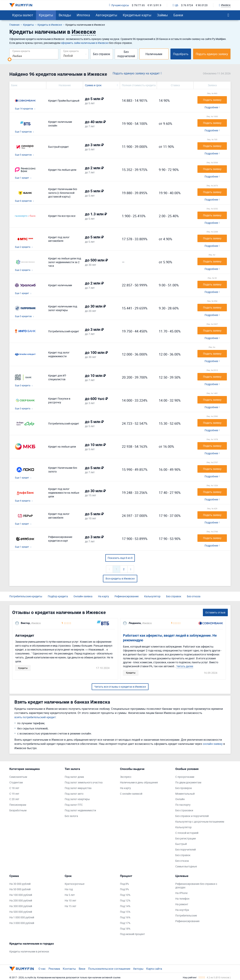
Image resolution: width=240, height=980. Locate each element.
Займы (162, 15)
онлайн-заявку (213, 744)
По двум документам (188, 782)
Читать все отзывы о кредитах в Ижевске (120, 687)
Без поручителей (126, 54)
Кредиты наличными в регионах (29, 951)
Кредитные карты (137, 15)
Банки (178, 15)
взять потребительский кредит (35, 717)
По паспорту (183, 805)
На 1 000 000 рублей (22, 917)
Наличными (154, 54)
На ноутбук (182, 910)
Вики (82, 969)
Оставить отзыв (215, 612)
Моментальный (185, 794)
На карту (103, 596)
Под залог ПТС (74, 805)
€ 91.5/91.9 (154, 5)
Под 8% (124, 884)
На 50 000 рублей (20, 889)
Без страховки (184, 810)
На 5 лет (70, 895)
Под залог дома (74, 777)
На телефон (182, 899)
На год (69, 889)
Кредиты (46, 15)
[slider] (10, 59)
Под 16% (125, 917)
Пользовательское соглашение (109, 969)
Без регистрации (186, 838)
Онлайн (180, 799)
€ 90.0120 (202, 5)
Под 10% (125, 895)
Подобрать (181, 54)
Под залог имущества (78, 788)
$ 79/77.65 (138, 5)
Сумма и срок (93, 85)
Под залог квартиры (77, 799)
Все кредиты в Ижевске (120, 578)
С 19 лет (14, 794)
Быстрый (181, 844)
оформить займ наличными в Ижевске (85, 43)
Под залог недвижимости (80, 810)
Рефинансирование (127, 596)
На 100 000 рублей (21, 895)
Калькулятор (152, 596)
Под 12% (125, 900)
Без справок (102, 54)
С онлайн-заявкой (131, 794)
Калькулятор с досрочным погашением (200, 822)
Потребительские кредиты (26, 596)
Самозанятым (18, 777)
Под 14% (125, 906)
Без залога (71, 816)
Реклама (54, 969)
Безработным (18, 810)
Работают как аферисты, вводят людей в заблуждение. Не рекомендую (170, 638)
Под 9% (124, 889)
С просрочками (185, 777)
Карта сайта (154, 969)
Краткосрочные (75, 884)
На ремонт (182, 904)
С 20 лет (14, 799)
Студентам (16, 782)
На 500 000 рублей (21, 912)
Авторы (138, 969)
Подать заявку (212, 100)
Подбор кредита (58, 596)
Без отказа (194, 596)
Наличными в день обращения (139, 782)
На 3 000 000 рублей (22, 923)
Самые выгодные (186, 866)
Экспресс (126, 777)
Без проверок (184, 788)
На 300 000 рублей (21, 906)
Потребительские (186, 915)
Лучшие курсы (119, 5)
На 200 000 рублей (21, 900)
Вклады (65, 15)
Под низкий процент (132, 934)
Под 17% (125, 923)
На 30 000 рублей (20, 884)
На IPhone (181, 893)
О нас (42, 969)
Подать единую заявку (212, 54)
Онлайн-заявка (83, 596)
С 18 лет (14, 788)
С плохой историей (187, 833)
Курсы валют (23, 15)
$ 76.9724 (187, 5)
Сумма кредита (21, 51)
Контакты (69, 969)
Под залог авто (74, 794)
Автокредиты (106, 15)
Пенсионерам (18, 805)
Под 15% (125, 912)
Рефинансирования (187, 921)
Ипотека (83, 15)
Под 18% (125, 929)
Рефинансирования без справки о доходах (196, 886)
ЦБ (175, 5)
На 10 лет (70, 900)
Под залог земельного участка (84, 782)
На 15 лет (70, 906)
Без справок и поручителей (192, 816)
